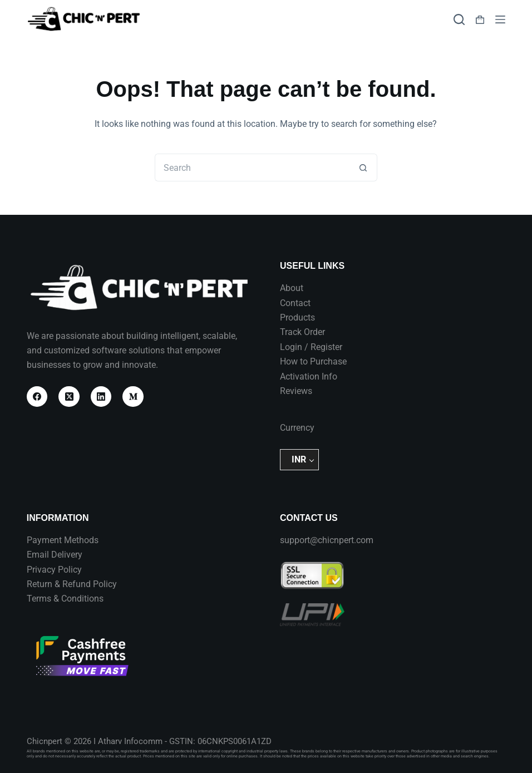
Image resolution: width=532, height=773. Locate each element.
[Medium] (133, 397)
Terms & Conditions (65, 599)
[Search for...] (252, 168)
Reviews (296, 391)
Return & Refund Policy (72, 584)
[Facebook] (37, 397)
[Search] (459, 19)
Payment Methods (63, 540)
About (292, 288)
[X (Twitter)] (69, 397)
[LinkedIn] (101, 397)
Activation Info (309, 376)
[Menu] (500, 19)
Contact (295, 303)
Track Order (302, 332)
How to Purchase (313, 361)
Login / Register (311, 347)
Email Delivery (55, 555)
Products (297, 317)
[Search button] (363, 168)
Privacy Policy (54, 570)
